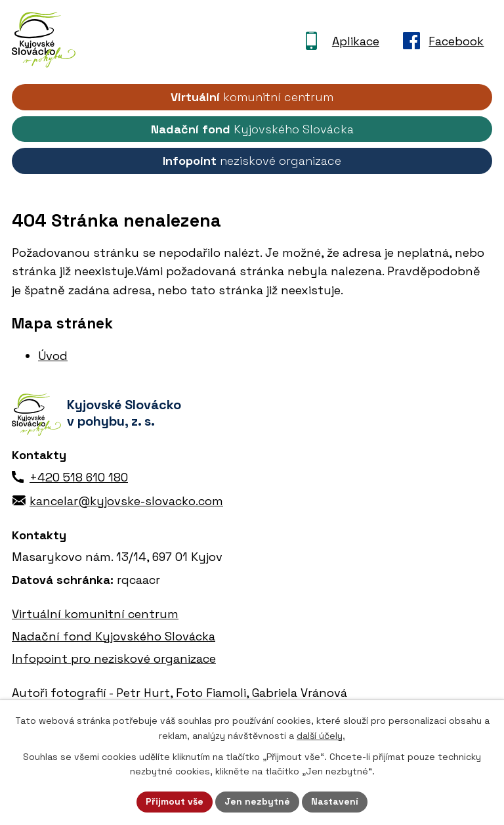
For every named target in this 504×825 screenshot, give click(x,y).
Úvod (53, 356)
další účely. (321, 736)
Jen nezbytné (257, 801)
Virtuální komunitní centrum (95, 614)
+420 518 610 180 (79, 477)
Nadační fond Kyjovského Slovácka (114, 636)
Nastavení (335, 801)
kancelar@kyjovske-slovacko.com (126, 501)
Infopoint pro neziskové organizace (114, 658)
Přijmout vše (175, 801)
